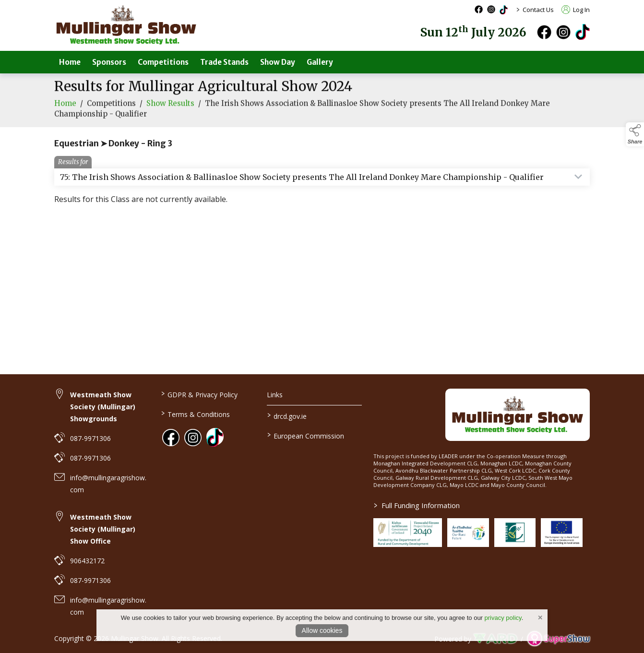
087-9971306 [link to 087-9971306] (90, 438)
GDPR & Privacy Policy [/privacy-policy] (199, 394)
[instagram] (563, 32)
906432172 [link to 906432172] (87, 561)
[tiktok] (583, 31)
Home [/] (70, 62)
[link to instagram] (193, 438)
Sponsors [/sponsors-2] (109, 62)
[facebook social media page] (479, 9)
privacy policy (503, 618)
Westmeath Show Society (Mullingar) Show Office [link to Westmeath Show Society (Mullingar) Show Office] (103, 529)
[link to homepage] (126, 25)
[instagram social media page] (491, 9)
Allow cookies (322, 630)
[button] (635, 134)
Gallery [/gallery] (320, 62)
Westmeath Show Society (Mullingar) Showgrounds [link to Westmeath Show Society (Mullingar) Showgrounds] (103, 407)
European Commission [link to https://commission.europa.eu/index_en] (306, 435)
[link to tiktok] (215, 437)
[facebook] (544, 32)
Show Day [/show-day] (278, 62)
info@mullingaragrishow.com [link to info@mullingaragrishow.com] (108, 484)
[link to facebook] (171, 438)
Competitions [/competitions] (163, 62)
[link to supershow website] (558, 639)
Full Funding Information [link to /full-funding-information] (417, 505)
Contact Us (538, 10)
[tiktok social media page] (504, 10)
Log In (576, 10)
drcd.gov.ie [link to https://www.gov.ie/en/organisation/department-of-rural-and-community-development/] (287, 416)
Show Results (170, 110)
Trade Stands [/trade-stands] (224, 62)
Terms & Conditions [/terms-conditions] (195, 414)
